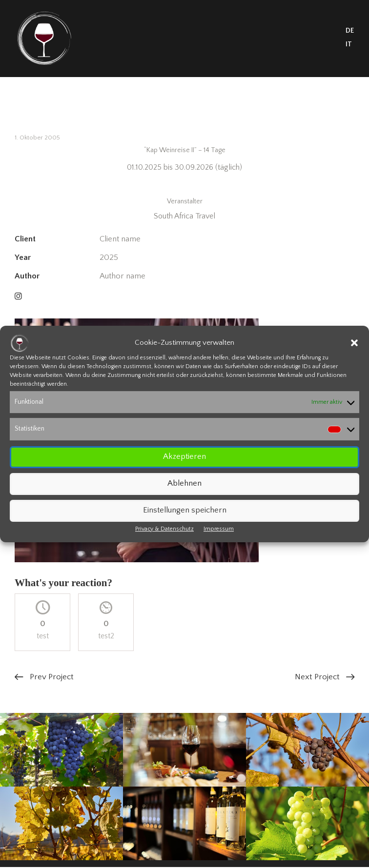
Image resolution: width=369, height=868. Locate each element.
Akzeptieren (184, 457)
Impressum (219, 529)
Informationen (184, 184)
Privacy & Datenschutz (164, 529)
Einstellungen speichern (185, 510)
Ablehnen (184, 483)
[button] (354, 343)
